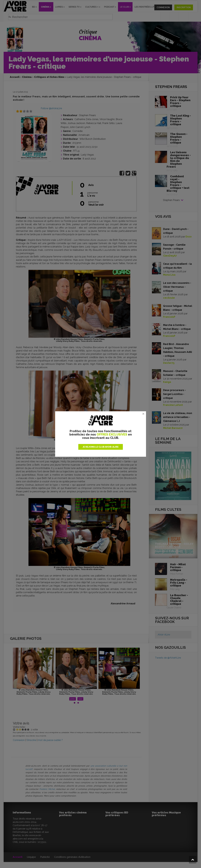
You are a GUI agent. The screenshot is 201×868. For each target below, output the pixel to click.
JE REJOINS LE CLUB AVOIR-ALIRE (101, 447)
